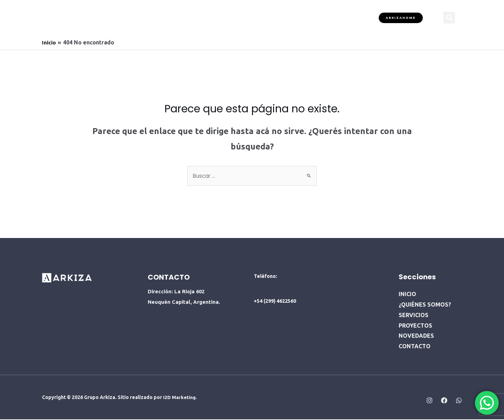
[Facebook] (444, 401)
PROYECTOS (268, 17)
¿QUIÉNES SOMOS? (184, 17)
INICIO (143, 17)
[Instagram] (429, 401)
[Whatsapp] (459, 401)
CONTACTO (349, 17)
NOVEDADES (309, 17)
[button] (449, 18)
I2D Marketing (180, 398)
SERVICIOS (229, 17)
